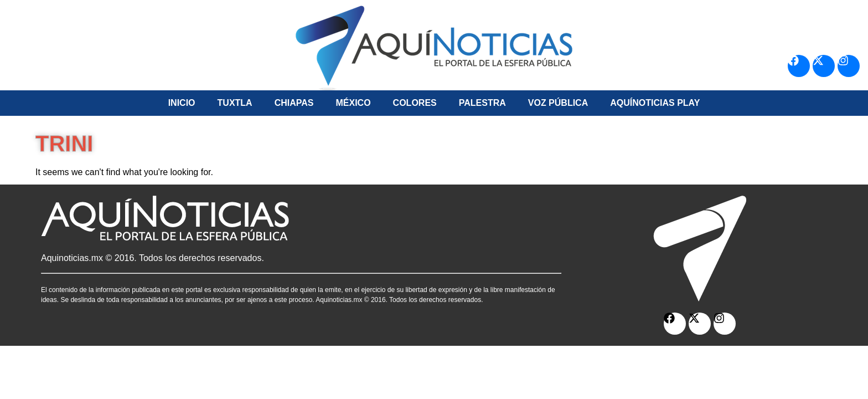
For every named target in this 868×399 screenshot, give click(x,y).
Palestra (482, 103)
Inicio (182, 103)
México (353, 103)
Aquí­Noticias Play (655, 103)
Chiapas (294, 103)
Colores (415, 103)
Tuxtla (235, 103)
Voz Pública (558, 103)
